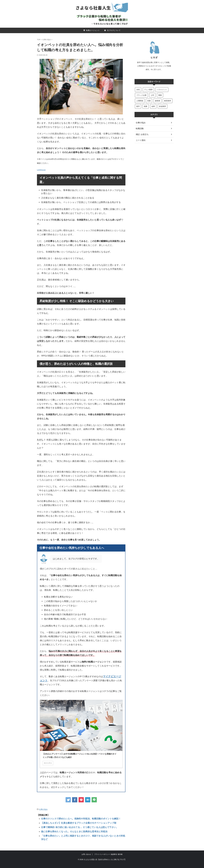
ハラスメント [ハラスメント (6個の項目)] (162, 90)
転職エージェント (92, 30)
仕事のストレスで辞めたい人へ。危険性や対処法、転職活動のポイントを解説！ (76, 818)
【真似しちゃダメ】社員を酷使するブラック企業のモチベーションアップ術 (74, 822)
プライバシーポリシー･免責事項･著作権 (108, 849)
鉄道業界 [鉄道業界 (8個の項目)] (162, 106)
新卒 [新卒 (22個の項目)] (138, 106)
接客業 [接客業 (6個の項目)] (157, 101)
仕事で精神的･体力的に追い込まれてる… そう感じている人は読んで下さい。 (75, 826)
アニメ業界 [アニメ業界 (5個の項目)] (148, 90)
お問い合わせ (86, 849)
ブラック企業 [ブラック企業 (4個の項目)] (141, 95)
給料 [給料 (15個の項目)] (153, 106)
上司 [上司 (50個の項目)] (152, 95)
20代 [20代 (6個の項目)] (138, 90)
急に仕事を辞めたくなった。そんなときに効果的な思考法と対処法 (70, 830)
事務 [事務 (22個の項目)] (160, 95)
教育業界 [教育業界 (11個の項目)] (168, 101)
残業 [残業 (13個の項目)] (146, 106)
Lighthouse (41, 170)
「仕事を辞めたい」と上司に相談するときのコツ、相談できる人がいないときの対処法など (81, 834)
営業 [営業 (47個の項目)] (149, 101)
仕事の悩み (43, 809)
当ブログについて (112, 30)
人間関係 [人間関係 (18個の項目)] (140, 101)
